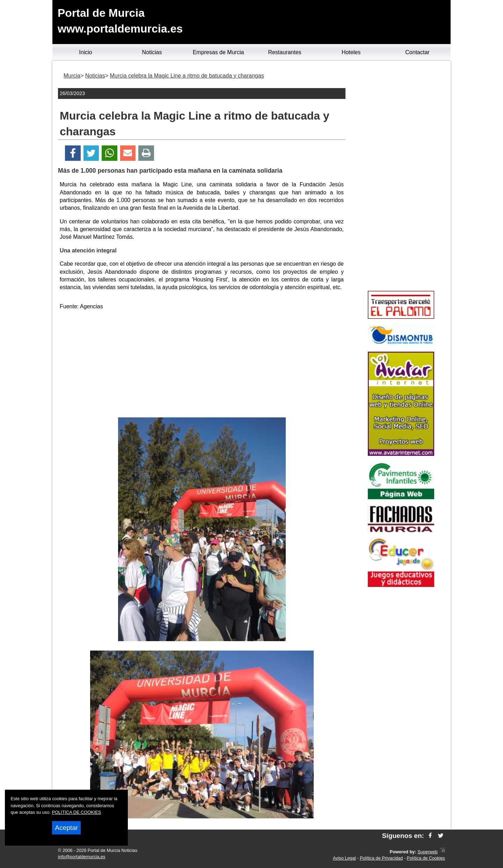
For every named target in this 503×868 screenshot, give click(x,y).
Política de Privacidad (381, 858)
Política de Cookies (426, 858)
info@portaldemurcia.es (82, 857)
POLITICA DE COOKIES (77, 812)
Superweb (428, 852)
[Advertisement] (202, 365)
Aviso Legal (344, 858)
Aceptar (66, 828)
